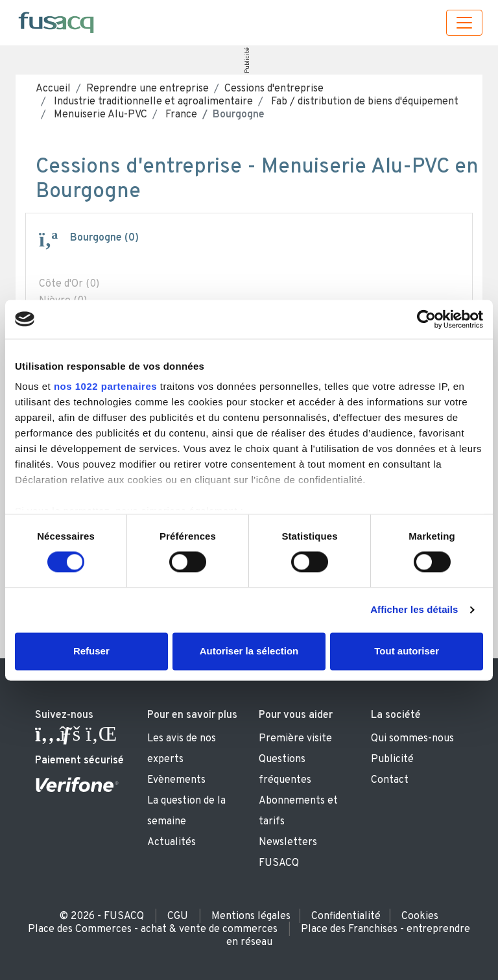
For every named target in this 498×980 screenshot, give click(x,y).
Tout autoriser (407, 651)
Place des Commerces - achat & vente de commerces (153, 929)
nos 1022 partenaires (105, 386)
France (180, 115)
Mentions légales (251, 916)
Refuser (91, 651)
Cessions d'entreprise (274, 89)
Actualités (172, 843)
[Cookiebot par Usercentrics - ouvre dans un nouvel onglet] (426, 319)
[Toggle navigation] (464, 23)
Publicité (247, 60)
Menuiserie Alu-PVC (99, 115)
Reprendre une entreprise (148, 89)
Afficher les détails (414, 610)
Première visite (295, 739)
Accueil (53, 89)
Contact (390, 780)
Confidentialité (346, 916)
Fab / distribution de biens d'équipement (363, 102)
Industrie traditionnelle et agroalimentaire (152, 102)
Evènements (176, 780)
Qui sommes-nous (412, 739)
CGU (178, 916)
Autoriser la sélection (249, 651)
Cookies (420, 916)
